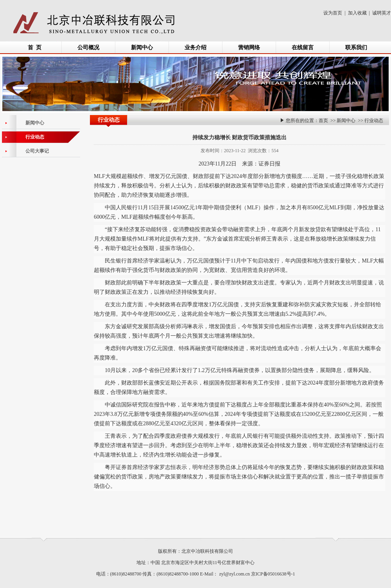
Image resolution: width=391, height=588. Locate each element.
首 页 (35, 48)
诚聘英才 (382, 13)
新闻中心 (142, 48)
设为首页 (333, 13)
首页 (323, 120)
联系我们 (356, 48)
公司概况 (88, 48)
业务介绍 (195, 48)
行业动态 (374, 120)
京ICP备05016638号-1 (273, 574)
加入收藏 (357, 13)
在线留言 (303, 48)
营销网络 (249, 48)
